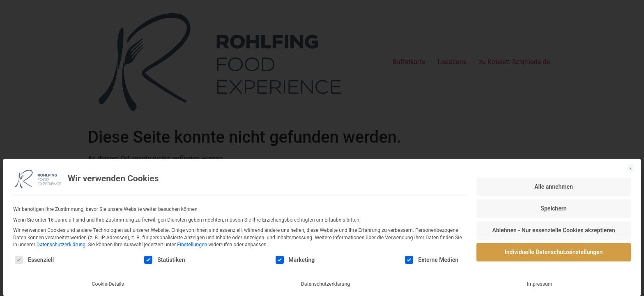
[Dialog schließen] (631, 169)
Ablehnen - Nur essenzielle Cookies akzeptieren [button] (553, 230)
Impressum (540, 284)
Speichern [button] (553, 208)
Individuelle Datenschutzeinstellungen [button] (554, 252)
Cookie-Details (108, 284)
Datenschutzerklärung (61, 245)
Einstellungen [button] (192, 245)
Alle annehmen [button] (554, 187)
